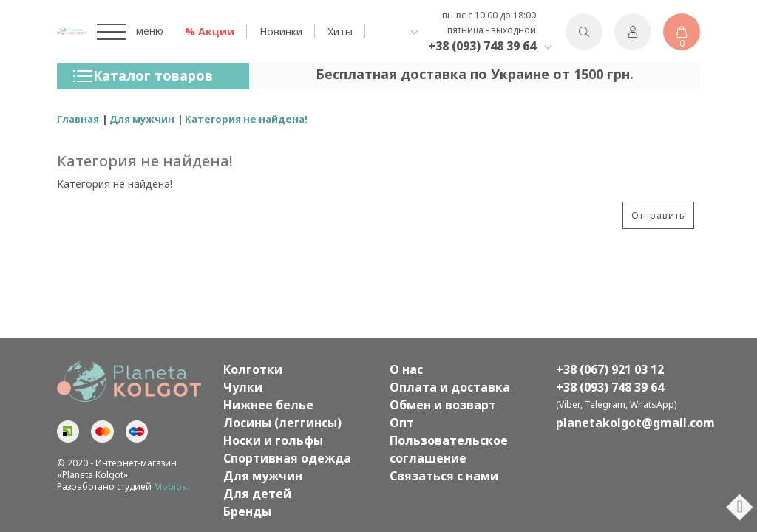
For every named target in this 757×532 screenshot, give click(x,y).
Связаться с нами (444, 476)
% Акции (210, 31)
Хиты (340, 31)
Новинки (281, 31)
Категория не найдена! (246, 119)
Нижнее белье (268, 405)
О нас (406, 369)
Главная (78, 119)
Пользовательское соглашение (449, 449)
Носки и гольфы (273, 440)
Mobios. (172, 487)
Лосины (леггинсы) (282, 423)
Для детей (257, 494)
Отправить (658, 215)
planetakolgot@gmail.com (628, 423)
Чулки (243, 387)
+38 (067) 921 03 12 (610, 369)
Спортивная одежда (287, 458)
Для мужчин (142, 119)
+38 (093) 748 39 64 (482, 46)
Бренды (247, 511)
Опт (402, 423)
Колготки (253, 369)
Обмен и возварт (443, 405)
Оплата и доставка (450, 387)
